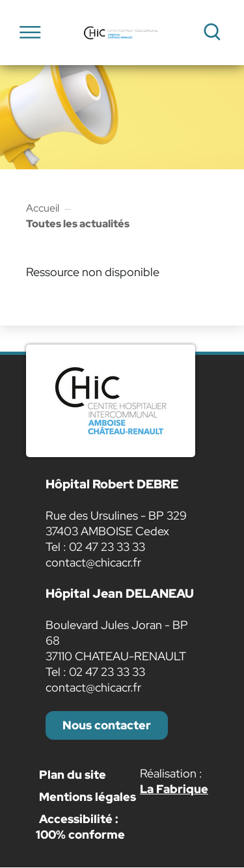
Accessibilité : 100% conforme (80, 827)
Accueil (43, 208)
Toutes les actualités (78, 224)
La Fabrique (174, 789)
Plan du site (73, 775)
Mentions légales (88, 797)
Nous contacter (107, 725)
